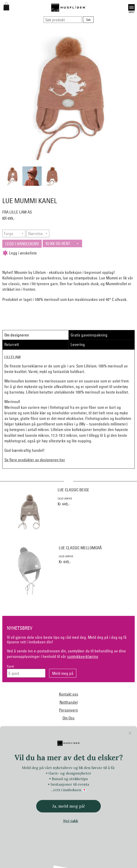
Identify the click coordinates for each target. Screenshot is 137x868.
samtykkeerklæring (83, 656)
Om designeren (17, 335)
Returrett (12, 344)
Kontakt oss (69, 694)
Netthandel (69, 702)
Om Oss (68, 718)
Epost (10, 666)
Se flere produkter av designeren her (35, 460)
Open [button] (131, 7)
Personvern (68, 710)
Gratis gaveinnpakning (89, 335)
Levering (78, 344)
